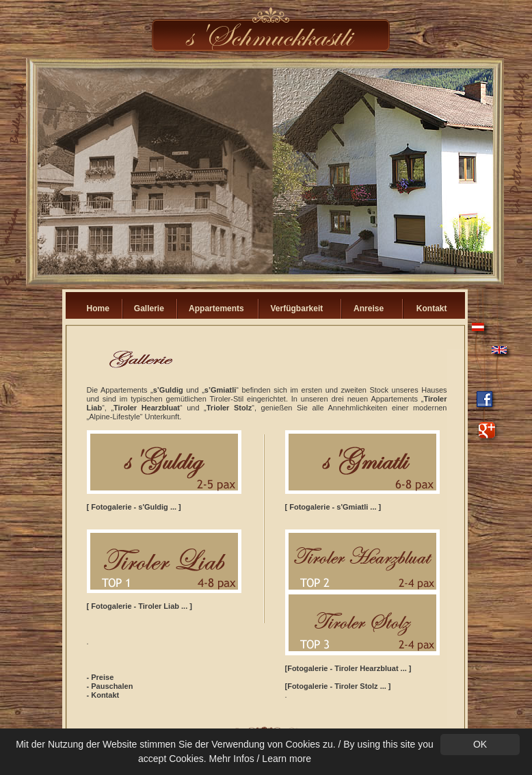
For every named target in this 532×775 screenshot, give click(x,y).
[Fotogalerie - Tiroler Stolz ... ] (338, 686)
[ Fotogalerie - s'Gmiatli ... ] (333, 507)
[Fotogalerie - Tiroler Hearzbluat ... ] (348, 668)
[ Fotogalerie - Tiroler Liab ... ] (139, 606)
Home (98, 308)
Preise (102, 677)
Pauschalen (112, 686)
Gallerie (149, 308)
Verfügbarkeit (297, 308)
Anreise (369, 308)
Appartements (216, 308)
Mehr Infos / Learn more (260, 759)
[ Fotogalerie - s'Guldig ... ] (134, 507)
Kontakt (432, 308)
